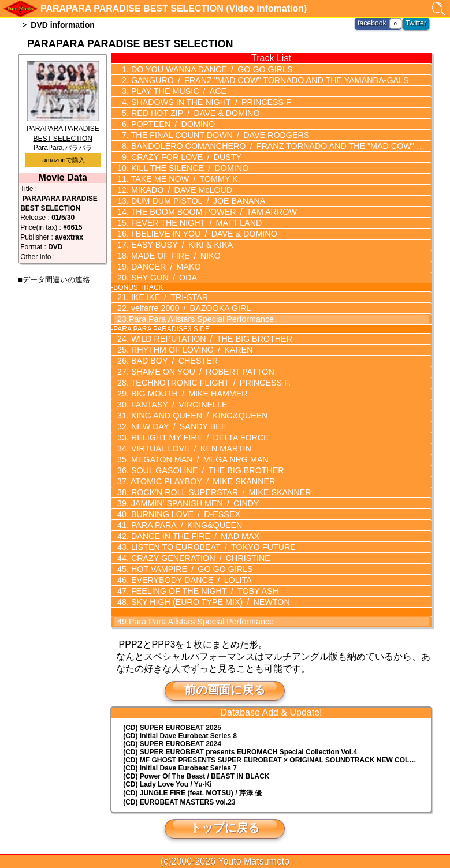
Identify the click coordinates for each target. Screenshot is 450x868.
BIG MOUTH (186, 394)
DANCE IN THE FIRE (192, 536)
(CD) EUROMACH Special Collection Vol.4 (240, 752)
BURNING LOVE (183, 514)
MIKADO (179, 190)
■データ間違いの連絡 (54, 280)
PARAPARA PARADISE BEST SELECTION (63, 129)
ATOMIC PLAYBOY (200, 481)
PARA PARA (184, 525)
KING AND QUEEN (196, 416)
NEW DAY (176, 426)
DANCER (163, 267)
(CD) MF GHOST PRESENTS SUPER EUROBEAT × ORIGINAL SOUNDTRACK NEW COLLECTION (277, 760)
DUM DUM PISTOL (195, 201)
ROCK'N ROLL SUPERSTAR (217, 492)
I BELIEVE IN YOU (201, 234)
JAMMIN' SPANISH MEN (192, 503)
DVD (55, 247)
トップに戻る (225, 828)
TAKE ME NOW (183, 179)
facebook (373, 23)
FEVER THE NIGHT (194, 223)
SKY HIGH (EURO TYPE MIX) (207, 602)
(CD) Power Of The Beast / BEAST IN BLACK (196, 776)
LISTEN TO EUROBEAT (210, 547)
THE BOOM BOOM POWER (211, 212)
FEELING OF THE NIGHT (202, 591)
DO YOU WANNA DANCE (209, 69)
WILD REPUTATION (208, 339)
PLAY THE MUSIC (176, 91)
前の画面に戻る (225, 690)
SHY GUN (162, 278)
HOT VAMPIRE (189, 569)
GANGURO (265, 80)
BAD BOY (172, 361)
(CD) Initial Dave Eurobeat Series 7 (180, 768)
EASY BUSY (179, 245)
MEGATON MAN (197, 459)
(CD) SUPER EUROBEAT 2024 (172, 744)
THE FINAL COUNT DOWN (217, 135)
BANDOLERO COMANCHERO (278, 146)
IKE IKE (167, 297)
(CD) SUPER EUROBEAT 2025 (172, 728)
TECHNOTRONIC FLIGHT (207, 383)
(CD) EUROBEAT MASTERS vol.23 (179, 802)
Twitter (416, 23)
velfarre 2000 (188, 308)
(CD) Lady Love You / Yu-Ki (167, 784)
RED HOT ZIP (192, 113)
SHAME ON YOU (200, 372)
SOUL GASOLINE (204, 470)
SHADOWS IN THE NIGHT (208, 102)
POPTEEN (170, 124)
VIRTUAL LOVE (188, 448)
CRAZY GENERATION (198, 558)
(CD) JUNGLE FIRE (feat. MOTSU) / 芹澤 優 (192, 793)
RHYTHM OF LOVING (189, 350)
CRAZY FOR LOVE (183, 157)
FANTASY (176, 405)
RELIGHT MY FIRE (197, 437)
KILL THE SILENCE (187, 168)
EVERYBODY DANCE (189, 580)
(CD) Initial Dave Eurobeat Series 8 (180, 736)
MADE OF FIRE (173, 256)
